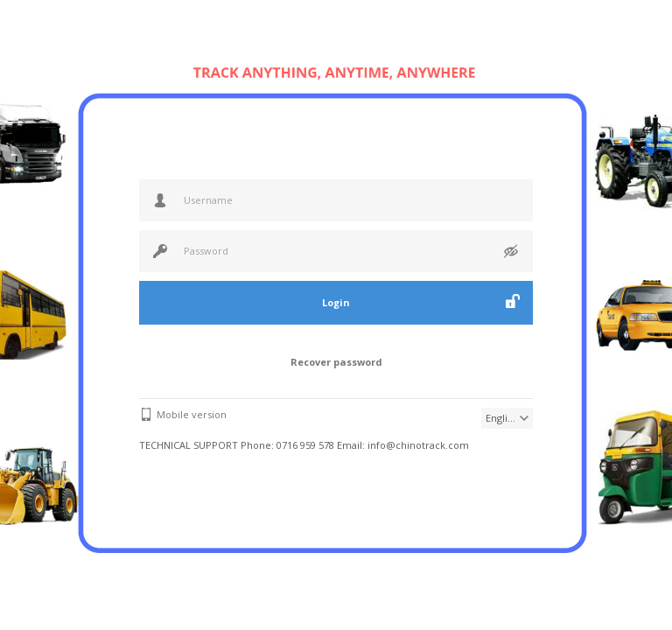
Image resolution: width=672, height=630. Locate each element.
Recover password (336, 362)
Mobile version (192, 414)
